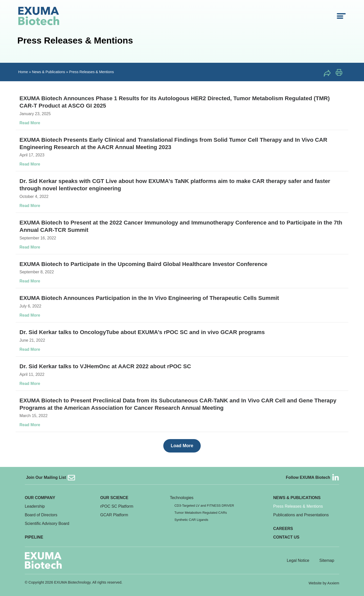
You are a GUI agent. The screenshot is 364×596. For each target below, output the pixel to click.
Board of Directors (41, 515)
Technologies (182, 498)
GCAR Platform (114, 515)
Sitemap (327, 560)
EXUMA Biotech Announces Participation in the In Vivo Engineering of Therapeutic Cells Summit (149, 298)
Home (23, 72)
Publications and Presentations (301, 515)
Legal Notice (298, 560)
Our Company (40, 498)
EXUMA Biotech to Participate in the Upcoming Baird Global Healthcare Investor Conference (143, 264)
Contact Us (286, 537)
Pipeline (34, 537)
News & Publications (48, 72)
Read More (30, 123)
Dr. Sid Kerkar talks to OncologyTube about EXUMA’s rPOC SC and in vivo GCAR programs (142, 332)
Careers (283, 529)
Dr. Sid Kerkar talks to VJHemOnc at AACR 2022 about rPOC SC (105, 366)
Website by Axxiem (324, 583)
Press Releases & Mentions (298, 506)
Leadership (35, 506)
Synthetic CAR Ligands (191, 520)
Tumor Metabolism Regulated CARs (201, 513)
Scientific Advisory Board (47, 523)
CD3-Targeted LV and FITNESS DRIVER (204, 506)
